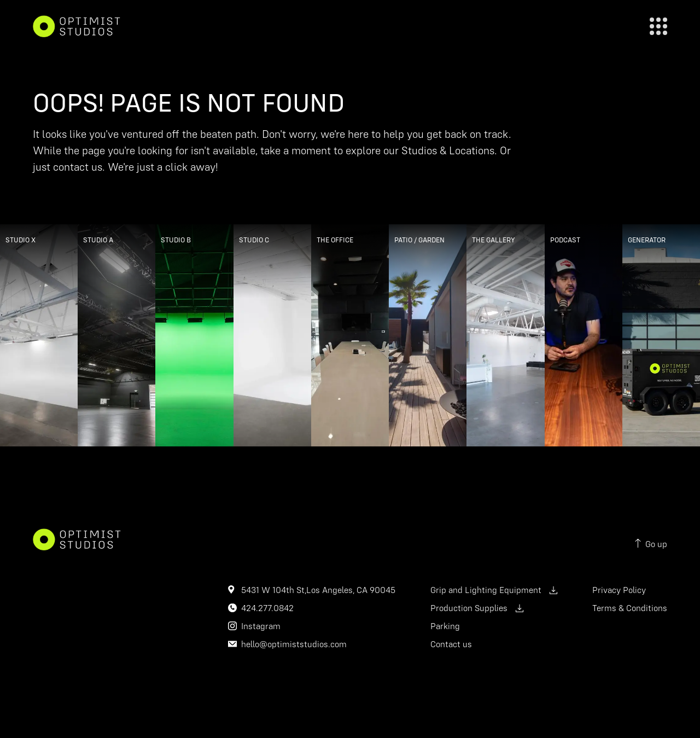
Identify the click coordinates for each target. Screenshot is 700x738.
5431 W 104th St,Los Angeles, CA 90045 (318, 590)
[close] (658, 26)
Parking (445, 626)
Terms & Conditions (630, 608)
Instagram (261, 626)
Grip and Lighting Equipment (494, 590)
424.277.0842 (267, 608)
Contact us (451, 644)
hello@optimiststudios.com (294, 644)
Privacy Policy (619, 590)
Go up (651, 544)
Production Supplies (477, 608)
